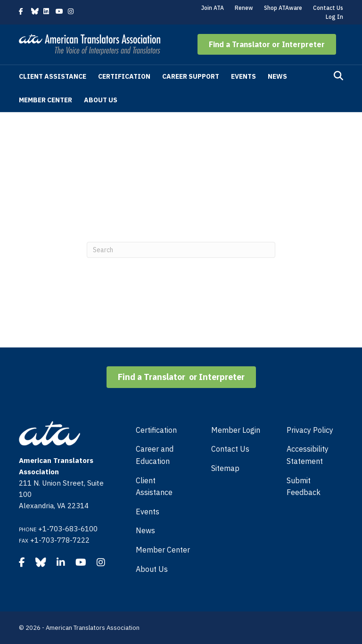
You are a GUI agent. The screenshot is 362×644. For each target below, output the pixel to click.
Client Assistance (53, 76)
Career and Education (155, 455)
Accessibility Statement (308, 455)
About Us (101, 100)
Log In (334, 17)
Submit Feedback (304, 487)
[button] (267, 44)
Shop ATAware (283, 8)
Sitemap (225, 468)
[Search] (338, 76)
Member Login (236, 430)
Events (243, 76)
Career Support (191, 76)
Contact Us (328, 8)
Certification (124, 76)
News (277, 76)
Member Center (45, 100)
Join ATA (213, 8)
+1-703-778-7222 (60, 540)
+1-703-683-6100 (68, 529)
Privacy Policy (310, 430)
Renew (244, 8)
